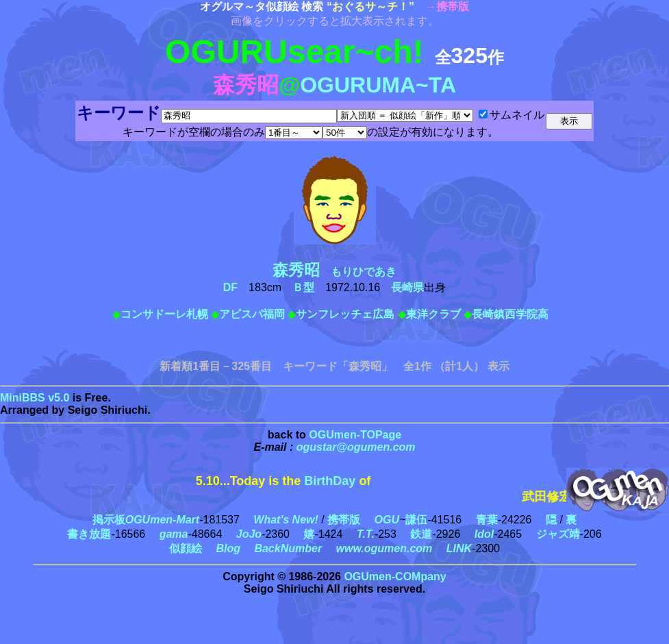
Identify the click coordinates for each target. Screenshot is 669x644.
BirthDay (330, 481)
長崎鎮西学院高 (510, 314)
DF (230, 287)
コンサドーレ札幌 (164, 314)
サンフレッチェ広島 (345, 314)
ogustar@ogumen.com (356, 447)
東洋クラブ (433, 314)
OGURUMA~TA (378, 85)
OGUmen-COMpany (395, 577)
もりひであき (340, 272)
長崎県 (407, 287)
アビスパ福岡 (252, 314)
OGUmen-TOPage (355, 435)
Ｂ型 (303, 287)
